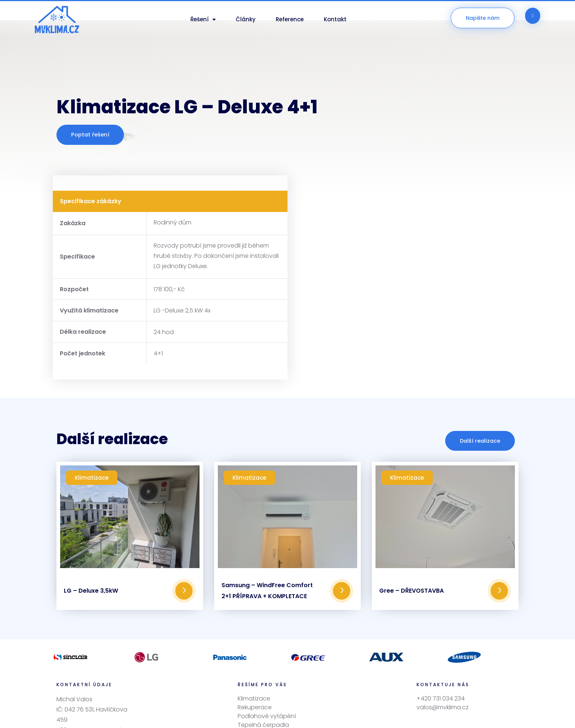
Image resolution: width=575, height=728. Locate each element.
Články (246, 19)
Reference (290, 19)
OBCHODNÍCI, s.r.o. (364, 715)
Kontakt (335, 19)
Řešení (203, 20)
